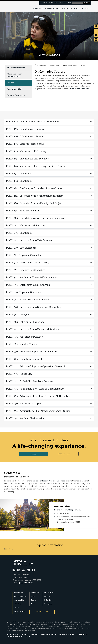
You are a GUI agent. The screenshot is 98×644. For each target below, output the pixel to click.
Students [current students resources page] (47, 3)
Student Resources (16, 95)
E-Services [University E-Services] (48, 600)
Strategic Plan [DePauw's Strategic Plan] (20, 612)
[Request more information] (96, 35)
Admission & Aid (52, 9)
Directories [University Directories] (35, 592)
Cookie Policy (24, 634)
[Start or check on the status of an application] (96, 31)
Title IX (27, 637)
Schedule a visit (42, 612)
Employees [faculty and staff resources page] (62, 3)
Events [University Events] (34, 600)
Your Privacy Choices (74, 634)
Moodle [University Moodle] (47, 596)
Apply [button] (34, 454)
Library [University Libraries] (34, 596)
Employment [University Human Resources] (49, 592)
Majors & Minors (55, 65)
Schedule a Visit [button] (64, 454)
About (88, 9)
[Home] (36, 65)
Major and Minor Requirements (14, 75)
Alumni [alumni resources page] (69, 3)
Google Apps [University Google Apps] (49, 604)
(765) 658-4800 (26, 583)
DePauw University (17, 6)
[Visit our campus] (96, 26)
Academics (38, 9)
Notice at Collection (57, 634)
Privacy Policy (12, 634)
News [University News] (33, 604)
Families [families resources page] (54, 3)
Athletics (79, 9)
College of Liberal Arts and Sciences (49, 481)
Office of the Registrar (79, 89)
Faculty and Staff (15, 89)
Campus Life (67, 9)
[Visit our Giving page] (96, 40)
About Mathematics (16, 68)
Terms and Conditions (39, 634)
